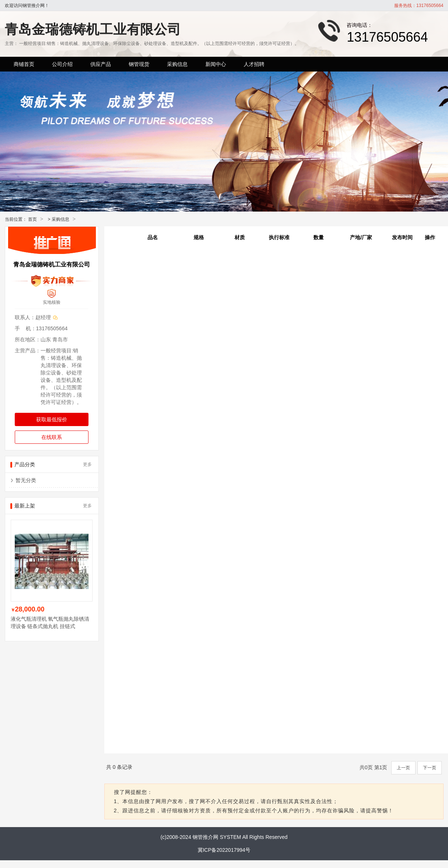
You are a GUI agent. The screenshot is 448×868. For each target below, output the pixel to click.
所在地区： (28, 339)
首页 (32, 219)
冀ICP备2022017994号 (224, 850)
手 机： (25, 328)
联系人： (25, 317)
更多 (87, 464)
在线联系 (52, 437)
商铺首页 (24, 64)
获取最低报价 (52, 419)
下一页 (430, 768)
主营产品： (28, 351)
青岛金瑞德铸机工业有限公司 (93, 29)
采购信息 (60, 219)
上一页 (403, 768)
